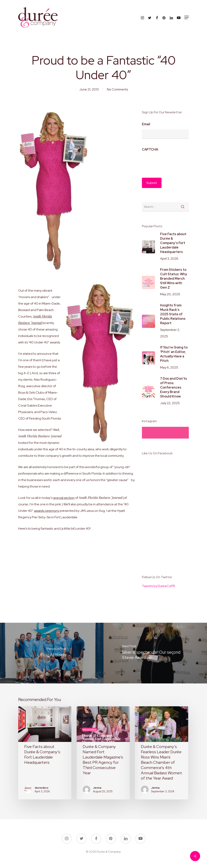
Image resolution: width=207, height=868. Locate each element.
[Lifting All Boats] (52, 653)
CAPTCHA (150, 150)
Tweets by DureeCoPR (158, 586)
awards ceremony (47, 511)
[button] (187, 17)
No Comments (117, 89)
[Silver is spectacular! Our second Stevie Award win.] (155, 653)
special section (64, 498)
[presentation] (173, 163)
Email (146, 124)
